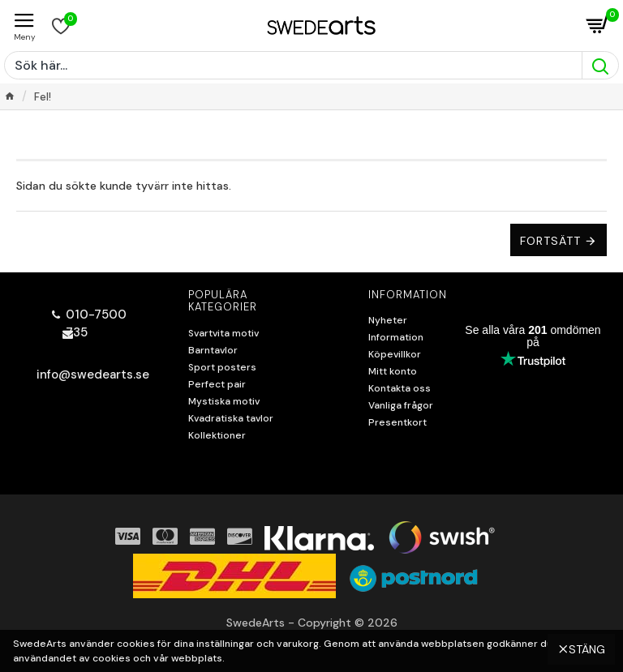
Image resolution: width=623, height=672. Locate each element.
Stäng (587, 644)
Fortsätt (550, 241)
